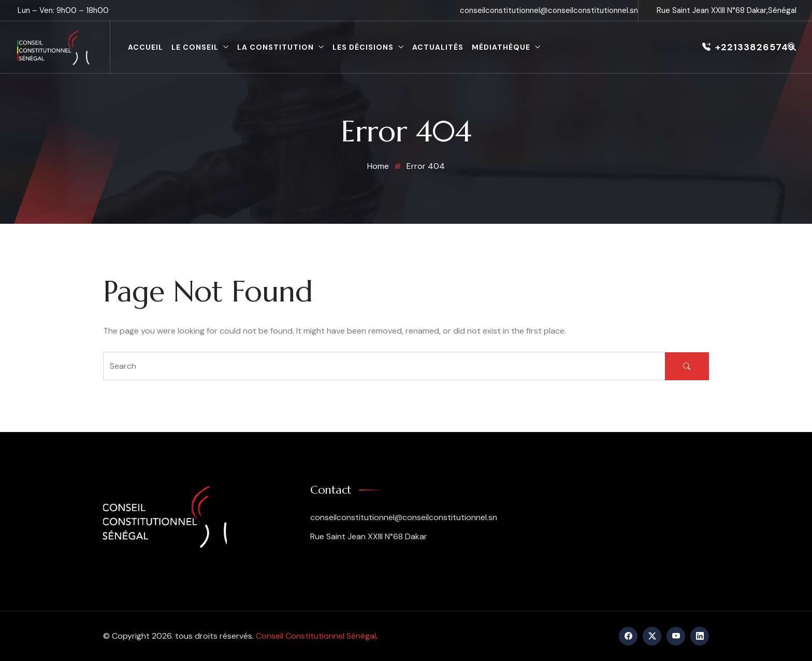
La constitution (275, 47)
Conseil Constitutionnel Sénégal (316, 636)
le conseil (195, 47)
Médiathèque (501, 47)
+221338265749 (748, 47)
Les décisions (363, 47)
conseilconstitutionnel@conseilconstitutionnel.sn (549, 10)
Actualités (438, 47)
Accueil (146, 47)
